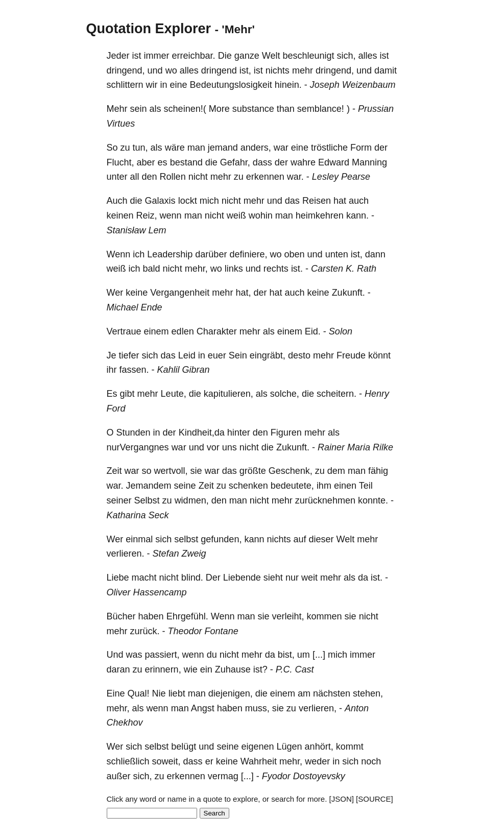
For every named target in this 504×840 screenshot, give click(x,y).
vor (213, 447)
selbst (186, 539)
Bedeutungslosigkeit (231, 85)
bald (152, 269)
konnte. (373, 500)
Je (112, 355)
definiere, (248, 254)
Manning (369, 162)
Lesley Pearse (341, 177)
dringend (219, 70)
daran (118, 669)
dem (336, 471)
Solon (341, 331)
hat (340, 201)
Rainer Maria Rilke (355, 447)
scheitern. (337, 394)
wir (152, 85)
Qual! (139, 693)
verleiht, (288, 616)
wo (171, 70)
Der (213, 578)
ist (137, 56)
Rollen (173, 177)
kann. (357, 215)
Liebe (118, 578)
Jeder (118, 56)
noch (371, 761)
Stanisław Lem (137, 230)
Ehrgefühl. (187, 616)
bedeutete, (292, 486)
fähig (378, 471)
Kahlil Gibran (184, 370)
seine (185, 486)
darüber (211, 254)
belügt (184, 747)
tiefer (129, 355)
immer (157, 56)
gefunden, (221, 539)
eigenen (257, 747)
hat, (243, 293)
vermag (223, 776)
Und (115, 655)
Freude (351, 355)
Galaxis (160, 201)
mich (209, 201)
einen (345, 486)
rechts (276, 269)
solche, (285, 394)
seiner (119, 500)
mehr (303, 70)
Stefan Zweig (179, 554)
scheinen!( (185, 109)
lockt (188, 201)
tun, (140, 148)
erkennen (265, 177)
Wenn (119, 254)
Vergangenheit (180, 293)
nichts (278, 70)
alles (368, 56)
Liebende (242, 578)
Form (361, 148)
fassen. (134, 370)
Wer (115, 293)
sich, (346, 56)
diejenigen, (231, 693)
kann (254, 539)
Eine (116, 693)
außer (119, 776)
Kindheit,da (202, 433)
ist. (297, 269)
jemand (223, 148)
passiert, (162, 655)
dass (262, 162)
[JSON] (342, 799)
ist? (260, 669)
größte (253, 471)
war (281, 148)
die (211, 162)
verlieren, (318, 708)
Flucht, (121, 162)
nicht (198, 177)
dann (375, 254)
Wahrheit (259, 761)
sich (150, 355)
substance (253, 109)
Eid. (313, 331)
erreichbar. (194, 56)
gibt (127, 394)
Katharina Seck (138, 515)
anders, (256, 148)
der (381, 148)
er (209, 761)
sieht (273, 578)
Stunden (134, 433)
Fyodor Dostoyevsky (304, 776)
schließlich (128, 761)
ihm (324, 486)
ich (139, 254)
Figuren (286, 433)
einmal (139, 539)
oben (295, 254)
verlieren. (126, 554)
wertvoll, (171, 471)
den (150, 177)
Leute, (174, 394)
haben (151, 616)
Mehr (117, 109)
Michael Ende (135, 307)
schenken (248, 486)
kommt (350, 747)
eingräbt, (268, 355)
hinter (239, 433)
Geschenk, (291, 471)
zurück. (145, 631)
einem (157, 331)
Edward (334, 162)
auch (359, 201)
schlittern (125, 85)
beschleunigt (308, 56)
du (212, 655)
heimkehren (320, 215)
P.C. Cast (295, 669)
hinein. (288, 85)
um (304, 655)
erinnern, (163, 669)
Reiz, (147, 215)
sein (139, 109)
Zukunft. (349, 293)
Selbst (147, 500)
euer (217, 355)
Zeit (114, 471)
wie (191, 669)
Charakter (217, 331)
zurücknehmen (325, 500)
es (163, 162)
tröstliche (329, 148)
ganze (247, 56)
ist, (245, 70)
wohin (261, 215)
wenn (171, 215)
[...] (319, 655)
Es (112, 394)
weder (317, 761)
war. (295, 177)
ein (206, 669)
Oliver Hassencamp (147, 592)
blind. (192, 578)
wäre (175, 148)
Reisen (317, 201)
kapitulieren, (229, 394)
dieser (321, 539)
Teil (366, 486)
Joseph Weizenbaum (353, 85)
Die (225, 56)
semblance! (321, 109)
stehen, (368, 693)
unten (337, 254)
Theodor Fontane (203, 631)
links (234, 269)
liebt (177, 693)
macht (144, 578)
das (292, 201)
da (363, 578)
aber (146, 162)
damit (386, 70)
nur (292, 578)
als (155, 109)
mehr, (196, 269)
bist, (286, 655)
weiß (236, 215)
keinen (120, 215)
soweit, (166, 761)
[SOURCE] (375, 799)
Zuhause (233, 669)
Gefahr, (235, 162)
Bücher (121, 616)
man (196, 148)
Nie (159, 693)
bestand (186, 162)
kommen (325, 616)
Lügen (290, 747)
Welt (271, 56)
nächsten (332, 693)
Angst (203, 708)
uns (230, 447)
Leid (187, 355)
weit (309, 578)
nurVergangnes (138, 447)
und (155, 70)
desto (299, 355)
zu (125, 148)
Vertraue (124, 331)
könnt (379, 355)
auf (300, 539)
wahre (303, 162)
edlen (183, 331)
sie (196, 471)
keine (137, 293)
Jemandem (149, 486)
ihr (112, 370)
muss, (257, 708)
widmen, (192, 500)
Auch (117, 201)
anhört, (319, 747)
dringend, (126, 70)
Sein (238, 355)
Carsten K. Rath (344, 269)
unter (117, 177)
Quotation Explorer (149, 29)
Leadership (170, 254)
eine (179, 85)
